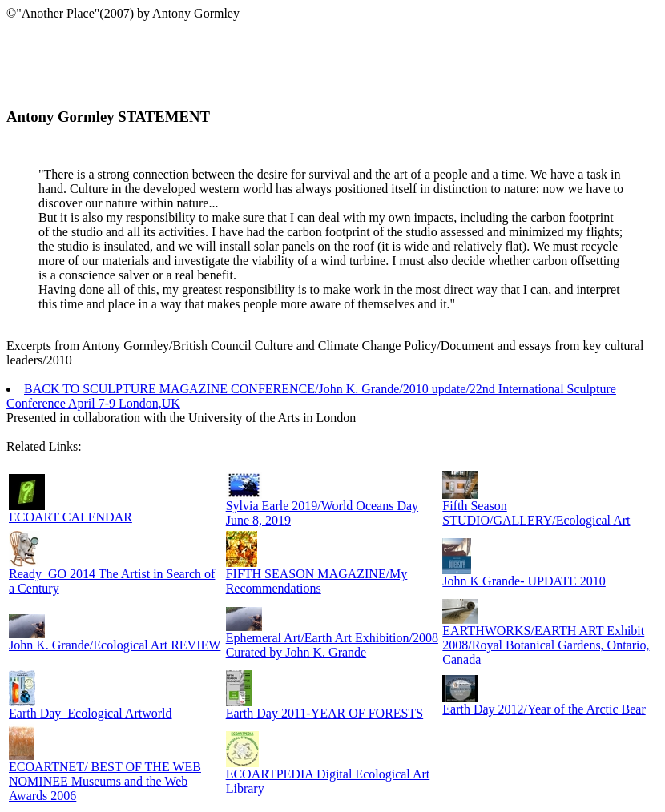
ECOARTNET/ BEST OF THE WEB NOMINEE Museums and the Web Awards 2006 (105, 781)
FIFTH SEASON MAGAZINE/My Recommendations (317, 581)
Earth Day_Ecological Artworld (91, 713)
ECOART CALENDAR (71, 517)
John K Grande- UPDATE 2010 (524, 581)
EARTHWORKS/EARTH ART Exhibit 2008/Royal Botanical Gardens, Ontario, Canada (546, 645)
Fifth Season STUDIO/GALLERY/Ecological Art (536, 513)
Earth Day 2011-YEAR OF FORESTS (325, 713)
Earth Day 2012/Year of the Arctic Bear (544, 709)
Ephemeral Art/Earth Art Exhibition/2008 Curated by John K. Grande (332, 645)
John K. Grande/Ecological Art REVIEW (115, 645)
